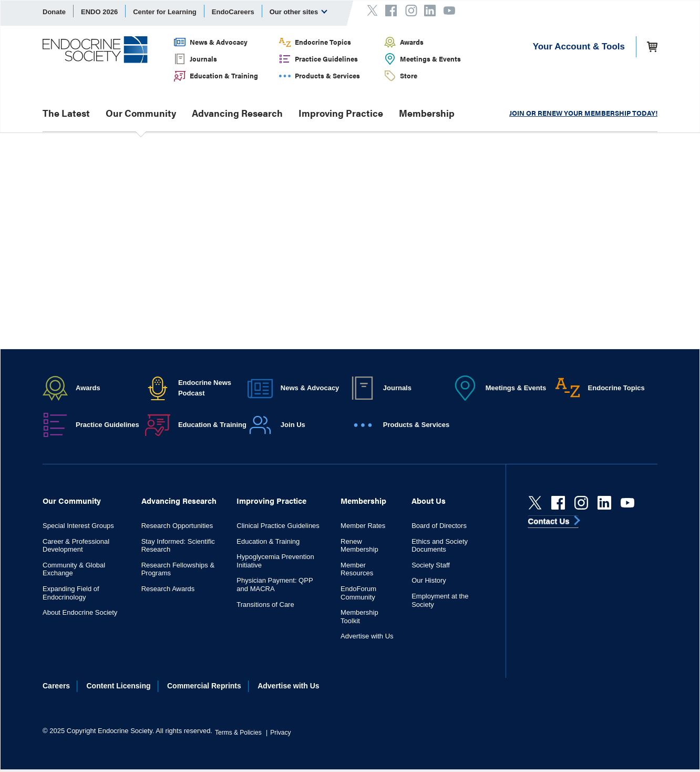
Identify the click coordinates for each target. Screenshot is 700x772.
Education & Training (224, 75)
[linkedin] (604, 503)
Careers (56, 686)
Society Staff (431, 565)
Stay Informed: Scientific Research (178, 546)
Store (409, 75)
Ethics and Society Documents (440, 546)
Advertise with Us (367, 636)
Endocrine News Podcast (205, 388)
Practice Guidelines (326, 59)
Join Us (293, 425)
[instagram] (581, 503)
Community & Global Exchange (74, 569)
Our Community (141, 113)
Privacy (280, 733)
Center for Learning (165, 12)
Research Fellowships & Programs (178, 569)
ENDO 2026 (99, 12)
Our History (429, 580)
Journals (203, 59)
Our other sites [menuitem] (298, 12)
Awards (412, 42)
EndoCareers (233, 12)
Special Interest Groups (78, 526)
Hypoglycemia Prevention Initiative (275, 561)
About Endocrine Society (80, 612)
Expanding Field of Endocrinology (71, 593)
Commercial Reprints (204, 686)
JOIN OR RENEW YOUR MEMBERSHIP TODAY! (583, 113)
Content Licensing (119, 686)
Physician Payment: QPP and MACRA (275, 585)
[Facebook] (558, 503)
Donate (54, 12)
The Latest (66, 113)
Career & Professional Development (76, 546)
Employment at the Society (440, 600)
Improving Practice (341, 113)
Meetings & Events (430, 59)
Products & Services (327, 75)
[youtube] (627, 503)
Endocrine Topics (323, 42)
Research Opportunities (177, 526)
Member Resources (357, 569)
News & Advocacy (219, 42)
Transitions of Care (265, 605)
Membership (427, 113)
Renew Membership (359, 546)
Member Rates (363, 526)
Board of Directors (439, 526)
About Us (429, 500)
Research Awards (168, 589)
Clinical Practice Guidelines (278, 526)
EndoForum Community (358, 593)
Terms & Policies (238, 733)
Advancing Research (237, 113)
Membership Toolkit (359, 617)
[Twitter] (535, 503)
